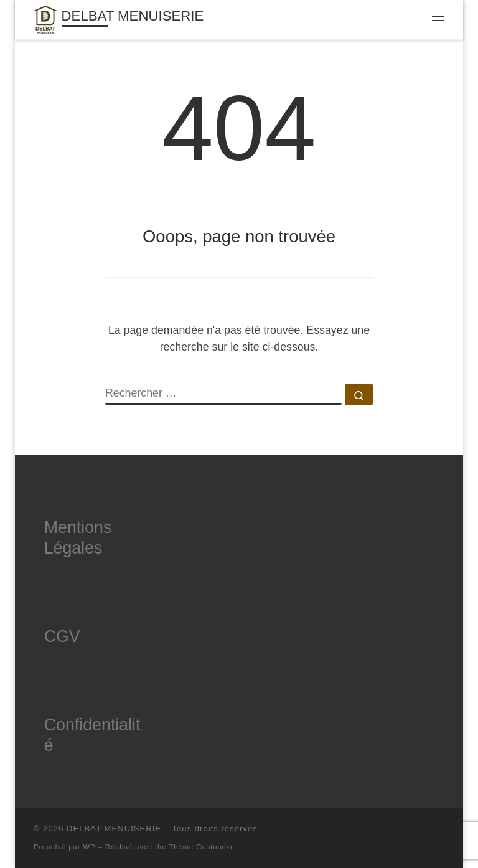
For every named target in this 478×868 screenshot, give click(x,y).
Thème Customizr (201, 847)
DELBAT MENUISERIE (114, 828)
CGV (62, 636)
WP (90, 847)
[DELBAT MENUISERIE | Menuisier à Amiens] (45, 18)
